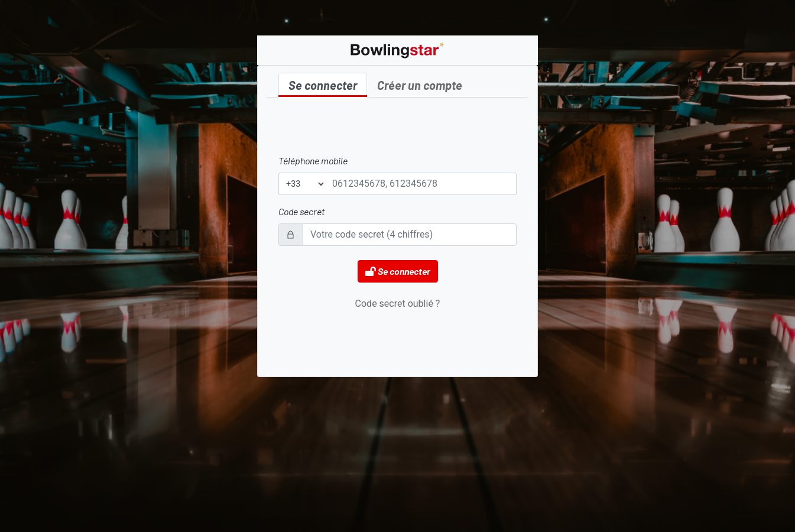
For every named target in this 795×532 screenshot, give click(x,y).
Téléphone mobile (313, 160)
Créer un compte (420, 85)
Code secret (302, 211)
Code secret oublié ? (398, 304)
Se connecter (323, 85)
